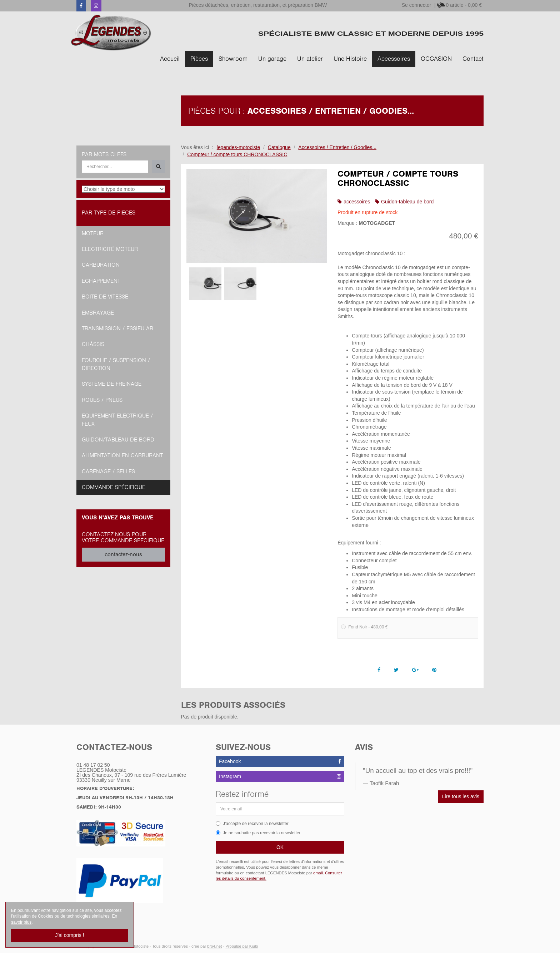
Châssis (93, 344)
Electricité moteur (110, 249)
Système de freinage (112, 384)
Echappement (101, 281)
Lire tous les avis (461, 796)
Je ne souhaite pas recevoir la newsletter (258, 833)
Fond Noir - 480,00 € (364, 627)
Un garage (272, 59)
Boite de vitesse (105, 297)
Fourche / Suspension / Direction (116, 364)
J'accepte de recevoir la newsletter (252, 824)
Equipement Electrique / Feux (117, 420)
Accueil (170, 59)
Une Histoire (350, 59)
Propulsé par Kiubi (242, 946)
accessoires (357, 202)
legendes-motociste (238, 147)
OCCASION (436, 59)
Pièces (199, 59)
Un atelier (310, 59)
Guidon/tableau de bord (118, 440)
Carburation (101, 265)
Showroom (233, 59)
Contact (473, 59)
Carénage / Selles (108, 471)
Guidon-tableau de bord (407, 202)
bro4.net (214, 946)
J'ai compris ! (69, 935)
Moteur (93, 233)
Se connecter (417, 5)
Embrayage (98, 313)
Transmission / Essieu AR (117, 329)
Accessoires (394, 59)
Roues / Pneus (102, 400)
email (318, 873)
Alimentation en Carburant (122, 455)
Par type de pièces (109, 213)
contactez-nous (123, 554)
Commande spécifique (114, 487)
